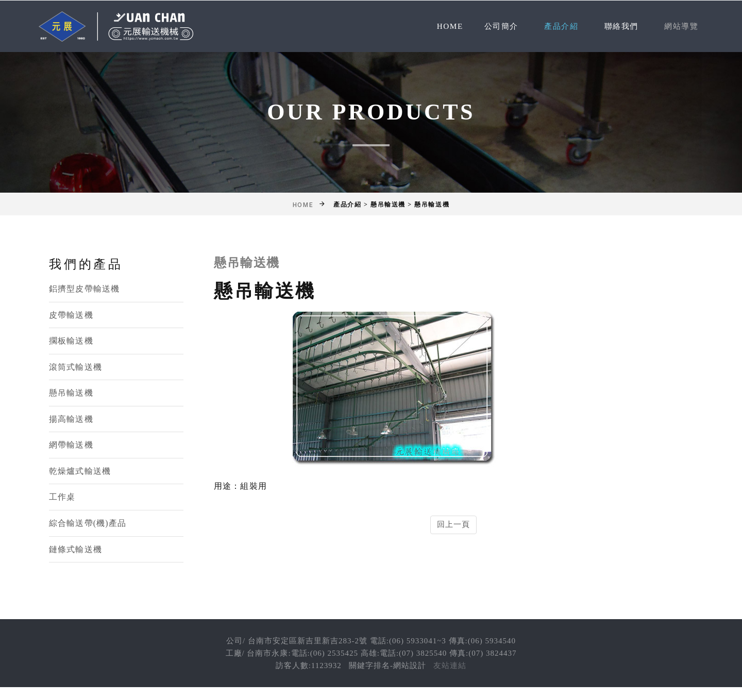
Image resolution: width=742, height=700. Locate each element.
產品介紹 (556, 26)
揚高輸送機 (71, 419)
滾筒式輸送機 (75, 367)
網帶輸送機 (71, 445)
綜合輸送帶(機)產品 (88, 523)
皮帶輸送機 (71, 315)
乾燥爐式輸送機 (80, 471)
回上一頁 (454, 524)
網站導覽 (680, 26)
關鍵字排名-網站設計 (387, 666)
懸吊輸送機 (71, 393)
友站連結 (450, 666)
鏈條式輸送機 (75, 549)
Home (441, 26)
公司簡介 (494, 26)
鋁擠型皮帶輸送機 (84, 289)
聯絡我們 (618, 26)
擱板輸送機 (71, 341)
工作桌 (62, 497)
